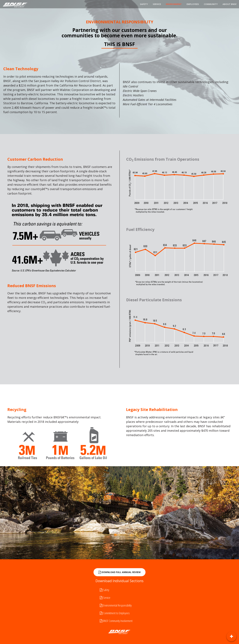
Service (157, 4)
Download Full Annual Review (119, 572)
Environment (174, 4)
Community (211, 4)
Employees (193, 4)
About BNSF (230, 4)
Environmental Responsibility (116, 605)
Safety (144, 4)
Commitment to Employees (115, 613)
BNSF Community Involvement (116, 621)
